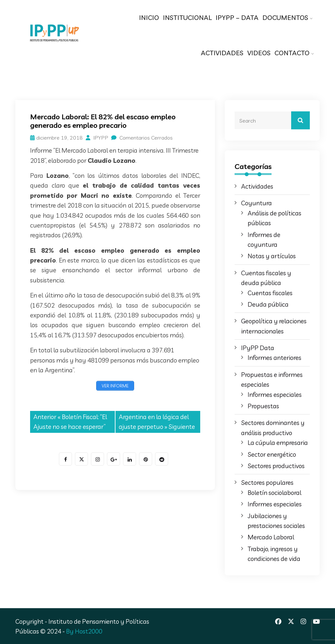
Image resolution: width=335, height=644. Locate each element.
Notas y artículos (272, 256)
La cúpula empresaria (278, 443)
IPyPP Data (258, 348)
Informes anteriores (274, 358)
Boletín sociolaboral (274, 493)
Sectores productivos (276, 466)
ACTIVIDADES (222, 53)
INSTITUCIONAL (187, 17)
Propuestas (263, 406)
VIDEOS (259, 53)
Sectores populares (267, 483)
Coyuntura (256, 203)
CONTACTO (292, 53)
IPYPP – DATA (237, 17)
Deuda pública (268, 304)
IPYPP (97, 138)
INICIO (149, 17)
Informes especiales (275, 395)
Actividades (257, 186)
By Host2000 (84, 631)
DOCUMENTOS (285, 17)
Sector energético (272, 454)
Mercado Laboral (271, 537)
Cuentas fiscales (270, 293)
